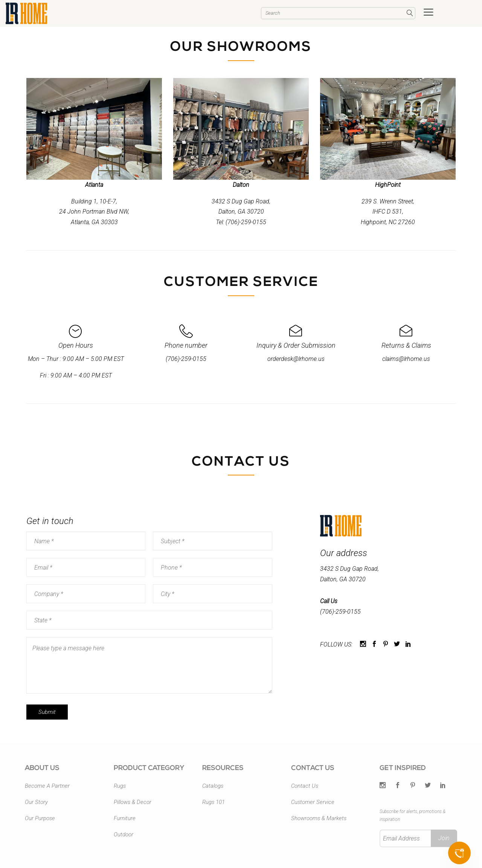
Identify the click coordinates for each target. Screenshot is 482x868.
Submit (47, 712)
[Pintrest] (413, 786)
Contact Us (305, 786)
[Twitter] (383, 786)
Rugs (120, 786)
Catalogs (213, 786)
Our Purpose (40, 818)
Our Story (36, 802)
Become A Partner (47, 786)
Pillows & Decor (133, 802)
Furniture (125, 818)
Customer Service (313, 802)
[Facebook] (398, 786)
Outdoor (124, 834)
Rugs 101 (214, 802)
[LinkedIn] (443, 786)
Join (444, 838)
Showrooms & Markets (319, 818)
